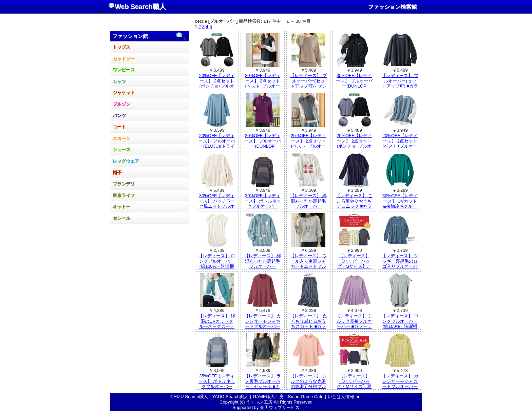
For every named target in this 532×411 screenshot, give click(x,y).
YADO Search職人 (231, 397)
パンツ (119, 116)
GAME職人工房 (268, 397)
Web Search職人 (141, 7)
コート (119, 127)
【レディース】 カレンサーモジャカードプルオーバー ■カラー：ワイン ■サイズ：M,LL (263, 326)
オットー (121, 207)
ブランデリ (124, 184)
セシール (121, 218)
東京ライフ (124, 195)
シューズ (121, 150)
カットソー (124, 59)
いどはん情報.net (345, 397)
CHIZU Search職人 (189, 397)
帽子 (117, 173)
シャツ (119, 81)
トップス (121, 47)
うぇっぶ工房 (259, 402)
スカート (121, 138)
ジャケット (124, 92)
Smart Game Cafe (306, 397)
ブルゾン (121, 104)
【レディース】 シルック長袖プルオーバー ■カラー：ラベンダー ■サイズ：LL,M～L (354, 326)
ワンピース (124, 70)
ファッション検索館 (393, 7)
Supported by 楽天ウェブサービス (266, 407)
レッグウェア (126, 161)
